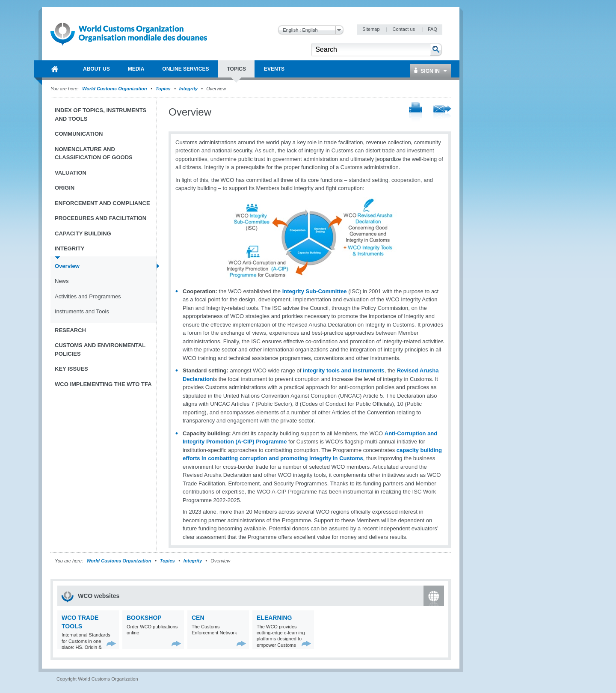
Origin (65, 188)
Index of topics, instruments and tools (101, 115)
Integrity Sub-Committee (315, 291)
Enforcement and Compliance (102, 203)
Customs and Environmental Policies (100, 349)
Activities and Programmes (88, 296)
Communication (79, 134)
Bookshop (144, 618)
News (62, 281)
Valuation (71, 173)
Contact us (404, 29)
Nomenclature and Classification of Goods (94, 153)
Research (70, 330)
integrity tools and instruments (344, 370)
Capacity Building (83, 233)
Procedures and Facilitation (101, 218)
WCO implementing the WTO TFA (103, 384)
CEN (198, 618)
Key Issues (71, 369)
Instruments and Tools (82, 311)
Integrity (188, 89)
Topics (163, 89)
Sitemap (372, 29)
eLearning (274, 618)
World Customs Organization (115, 89)
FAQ (432, 29)
